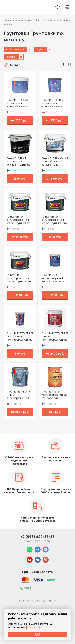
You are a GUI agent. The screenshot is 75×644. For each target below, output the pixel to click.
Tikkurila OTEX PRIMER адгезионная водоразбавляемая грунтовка (54, 103)
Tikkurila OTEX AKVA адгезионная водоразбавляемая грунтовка (18, 103)
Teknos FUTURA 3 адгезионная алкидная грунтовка (18, 162)
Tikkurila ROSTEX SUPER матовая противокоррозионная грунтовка (55, 337)
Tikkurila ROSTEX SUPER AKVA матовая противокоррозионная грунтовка (20, 337)
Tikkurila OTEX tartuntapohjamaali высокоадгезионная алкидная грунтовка (53, 278)
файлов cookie (33, 627)
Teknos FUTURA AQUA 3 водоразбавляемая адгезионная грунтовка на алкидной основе (55, 162)
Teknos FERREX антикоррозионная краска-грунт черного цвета (54, 220)
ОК (38, 634)
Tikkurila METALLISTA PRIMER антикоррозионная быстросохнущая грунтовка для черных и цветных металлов (19, 395)
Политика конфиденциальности (38, 601)
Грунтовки (48, 20)
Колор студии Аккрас (16, 7)
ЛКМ (37, 20)
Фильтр (15, 65)
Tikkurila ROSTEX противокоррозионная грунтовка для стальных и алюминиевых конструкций (54, 395)
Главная (8, 20)
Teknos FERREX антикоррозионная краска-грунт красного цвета (20, 278)
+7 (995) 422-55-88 (38, 537)
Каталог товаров (23, 20)
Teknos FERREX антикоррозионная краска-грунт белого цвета (18, 220)
